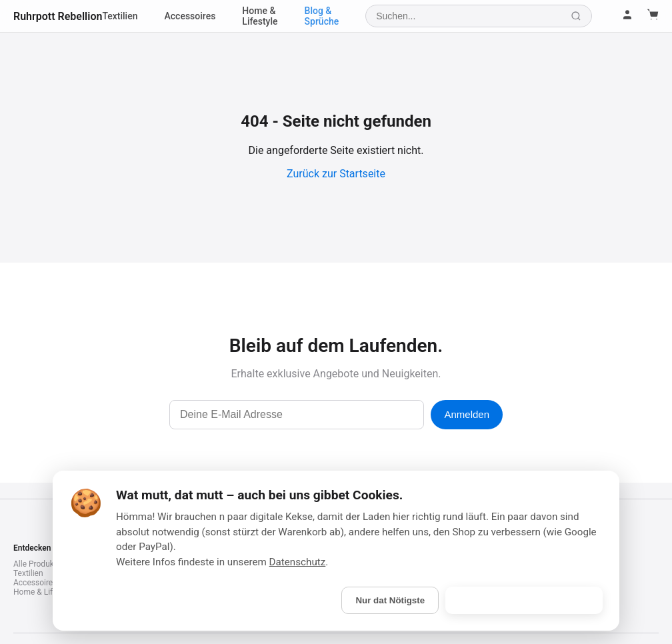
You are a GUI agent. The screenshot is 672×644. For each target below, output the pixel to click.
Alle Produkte (37, 564)
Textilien (120, 16)
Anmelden (467, 414)
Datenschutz (298, 562)
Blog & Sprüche (322, 16)
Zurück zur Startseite (336, 174)
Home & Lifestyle (260, 16)
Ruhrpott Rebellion (58, 16)
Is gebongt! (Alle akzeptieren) (524, 600)
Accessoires (190, 16)
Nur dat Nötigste (390, 600)
